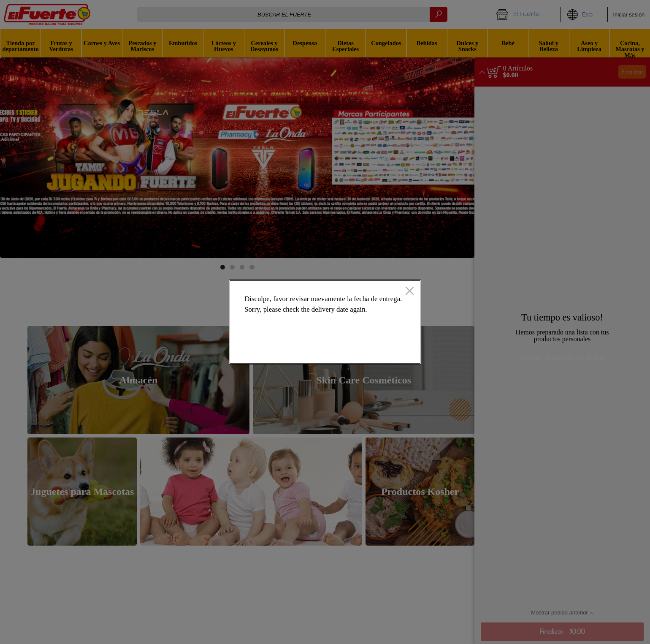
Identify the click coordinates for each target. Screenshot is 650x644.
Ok (381, 350)
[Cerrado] (410, 292)
